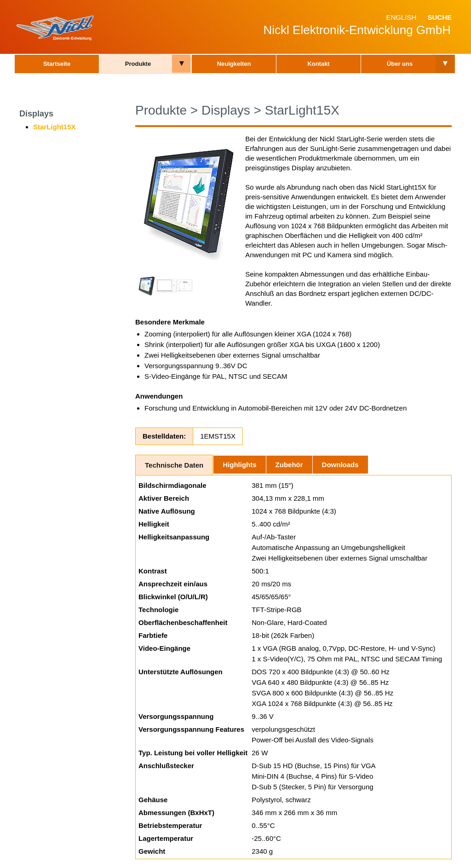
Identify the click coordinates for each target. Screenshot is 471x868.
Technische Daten (174, 465)
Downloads (340, 465)
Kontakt (318, 64)
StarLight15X (55, 127)
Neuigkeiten (234, 64)
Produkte (138, 64)
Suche (439, 17)
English (401, 17)
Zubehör (289, 465)
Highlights (239, 465)
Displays (36, 114)
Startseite (57, 64)
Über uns (400, 64)
